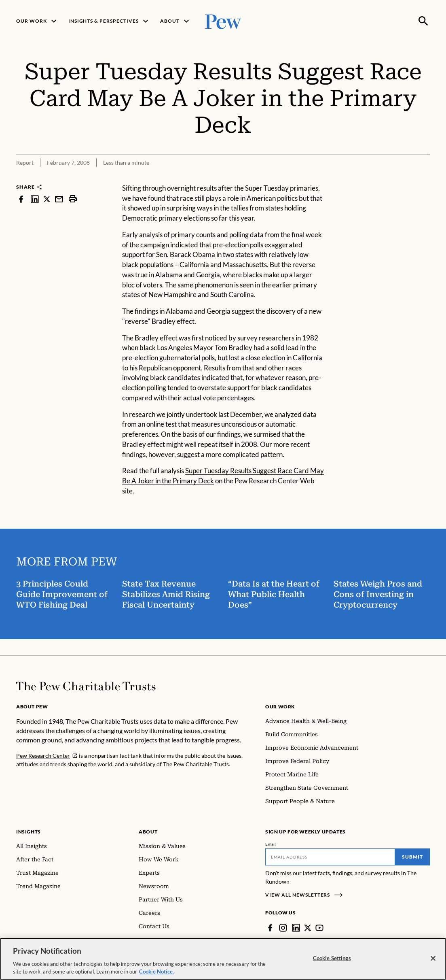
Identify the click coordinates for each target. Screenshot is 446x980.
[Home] (86, 686)
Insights (29, 832)
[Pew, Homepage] (223, 21)
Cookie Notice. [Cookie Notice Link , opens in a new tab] (156, 975)
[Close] (433, 962)
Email (271, 844)
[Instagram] (283, 928)
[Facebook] (270, 928)
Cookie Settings (332, 961)
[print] (73, 199)
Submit (412, 857)
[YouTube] (319, 928)
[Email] (330, 857)
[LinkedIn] (296, 928)
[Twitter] (308, 928)
